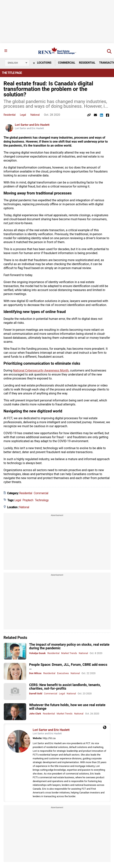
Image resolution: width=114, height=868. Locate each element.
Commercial (67, 63)
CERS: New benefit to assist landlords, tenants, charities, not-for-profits (65, 687)
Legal (23, 115)
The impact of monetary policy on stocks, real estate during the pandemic (69, 646)
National (35, 115)
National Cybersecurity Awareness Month (41, 370)
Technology (42, 500)
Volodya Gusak (37, 653)
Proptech (28, 500)
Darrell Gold (36, 694)
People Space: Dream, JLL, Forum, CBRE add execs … (68, 666)
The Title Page (12, 73)
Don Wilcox (35, 673)
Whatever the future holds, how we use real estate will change (67, 707)
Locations (42, 63)
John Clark (35, 714)
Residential (87, 63)
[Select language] (17, 63)
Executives (63, 673)
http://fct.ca (49, 738)
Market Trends (69, 653)
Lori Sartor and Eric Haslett (32, 125)
